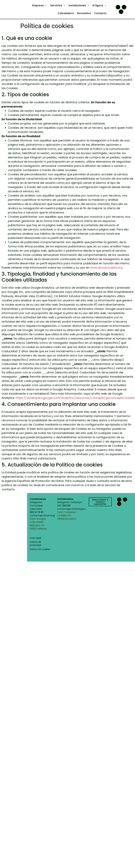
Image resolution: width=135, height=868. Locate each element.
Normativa (84, 13)
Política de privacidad (35, 544)
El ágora (100, 5)
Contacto (100, 13)
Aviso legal (35, 538)
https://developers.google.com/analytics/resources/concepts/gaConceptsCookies (75, 398)
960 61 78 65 (37, 512)
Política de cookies (40, 549)
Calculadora (66, 13)
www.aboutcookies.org (106, 268)
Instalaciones (79, 5)
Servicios (58, 5)
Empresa (40, 5)
